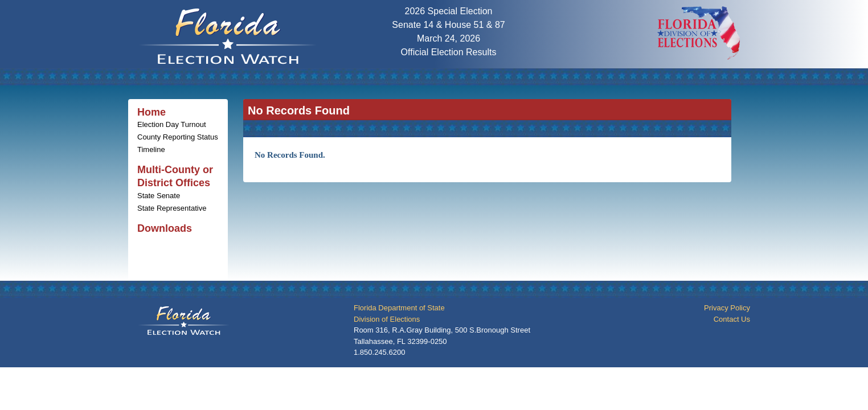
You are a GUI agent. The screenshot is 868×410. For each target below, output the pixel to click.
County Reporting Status (178, 137)
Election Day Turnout (172, 124)
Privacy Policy (727, 308)
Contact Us (732, 319)
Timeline (151, 149)
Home (152, 112)
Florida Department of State (399, 308)
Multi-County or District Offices (175, 176)
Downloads (165, 228)
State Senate (159, 196)
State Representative (172, 208)
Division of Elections (387, 319)
